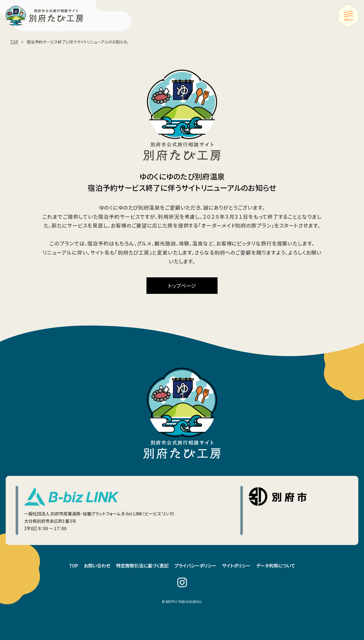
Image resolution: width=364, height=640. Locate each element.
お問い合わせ (97, 565)
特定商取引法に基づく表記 (142, 565)
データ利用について (276, 565)
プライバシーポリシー (195, 565)
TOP (74, 565)
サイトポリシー (236, 565)
